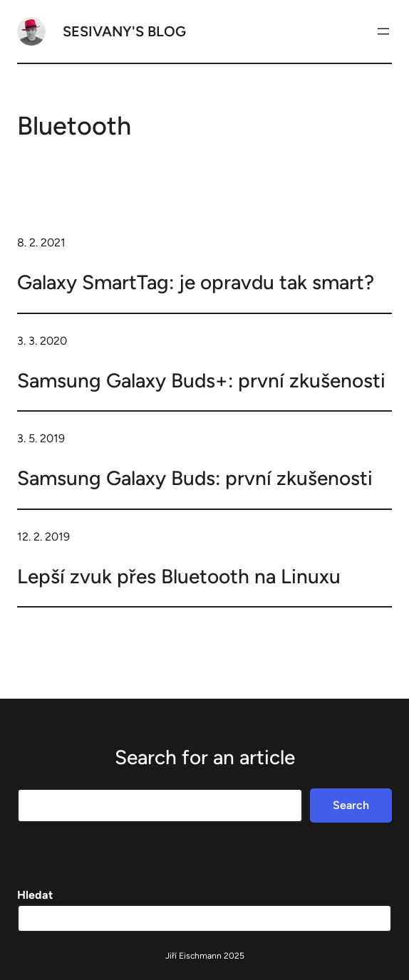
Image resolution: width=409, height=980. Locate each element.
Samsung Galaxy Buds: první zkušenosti (195, 478)
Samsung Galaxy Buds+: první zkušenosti (201, 380)
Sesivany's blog (124, 31)
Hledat (35, 895)
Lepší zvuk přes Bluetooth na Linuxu (179, 576)
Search (351, 805)
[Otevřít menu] (383, 31)
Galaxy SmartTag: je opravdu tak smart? (196, 282)
